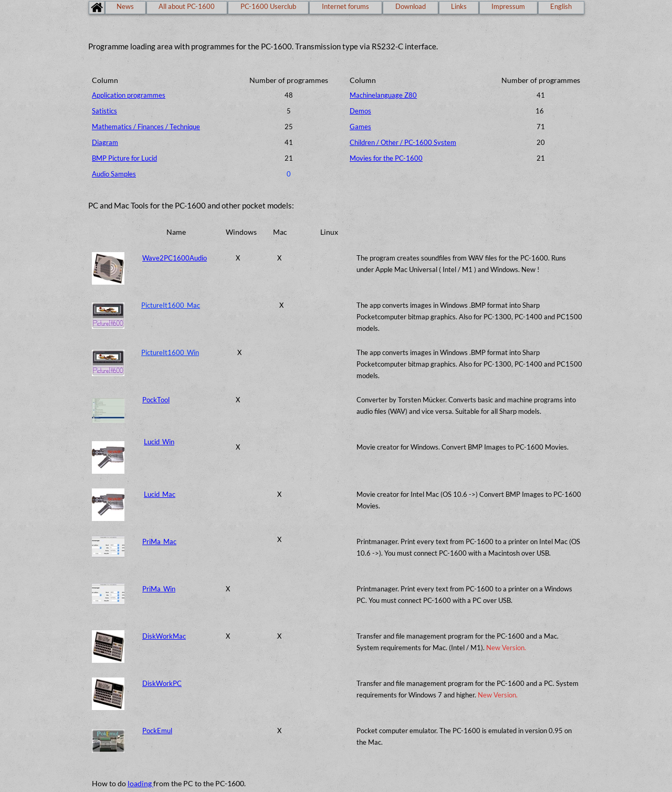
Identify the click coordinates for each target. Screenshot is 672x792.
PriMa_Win (159, 589)
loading (140, 783)
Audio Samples (114, 174)
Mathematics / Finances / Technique (146, 127)
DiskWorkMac (164, 636)
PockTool (156, 400)
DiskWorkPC (162, 683)
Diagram (105, 142)
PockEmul (157, 731)
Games (360, 127)
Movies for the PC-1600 (386, 158)
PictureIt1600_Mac (171, 305)
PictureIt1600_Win (170, 352)
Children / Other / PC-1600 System (403, 142)
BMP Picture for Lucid (124, 158)
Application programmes (129, 95)
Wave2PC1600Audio (175, 258)
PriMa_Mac (159, 541)
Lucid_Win (159, 442)
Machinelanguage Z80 (383, 95)
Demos (360, 111)
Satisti (101, 111)
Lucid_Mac (160, 494)
